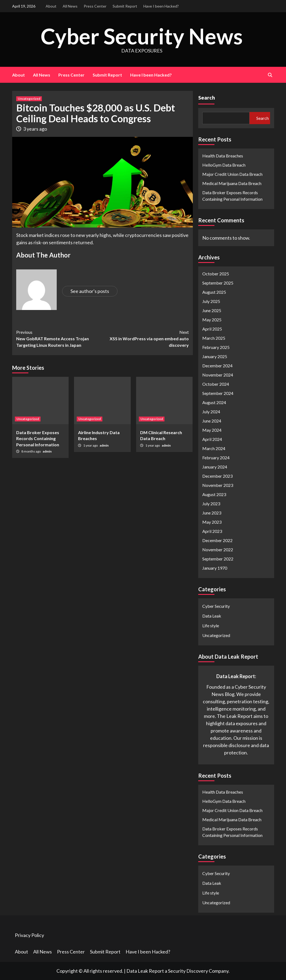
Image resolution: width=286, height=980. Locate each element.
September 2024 (218, 393)
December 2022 (217, 540)
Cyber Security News (142, 36)
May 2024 (212, 430)
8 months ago (31, 451)
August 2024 (214, 402)
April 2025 (212, 329)
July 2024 (211, 412)
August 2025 (214, 292)
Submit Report (125, 6)
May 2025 (212, 320)
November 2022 (218, 550)
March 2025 (214, 338)
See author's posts (90, 291)
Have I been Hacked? (161, 6)
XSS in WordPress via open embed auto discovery (146, 338)
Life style (211, 626)
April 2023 (212, 531)
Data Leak (212, 616)
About (51, 6)
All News (70, 6)
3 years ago (35, 129)
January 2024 (215, 467)
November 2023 (218, 485)
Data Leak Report (145, 971)
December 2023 (217, 476)
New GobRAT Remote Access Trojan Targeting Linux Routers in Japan (59, 338)
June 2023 (212, 513)
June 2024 (212, 421)
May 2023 (212, 522)
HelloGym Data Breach (224, 165)
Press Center (95, 6)
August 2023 (214, 494)
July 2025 (211, 301)
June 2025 (212, 310)
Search (207, 98)
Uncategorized (29, 99)
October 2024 (216, 384)
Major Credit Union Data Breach (232, 174)
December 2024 (217, 366)
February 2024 (216, 458)
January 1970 (215, 568)
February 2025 (216, 347)
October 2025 (216, 274)
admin (47, 451)
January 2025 (215, 356)
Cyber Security (216, 606)
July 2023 (211, 504)
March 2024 (214, 448)
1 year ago (91, 445)
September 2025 (218, 283)
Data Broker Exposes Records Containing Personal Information (38, 438)
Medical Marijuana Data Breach (232, 183)
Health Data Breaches (223, 156)
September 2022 (218, 559)
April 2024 (212, 439)
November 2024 (218, 375)
